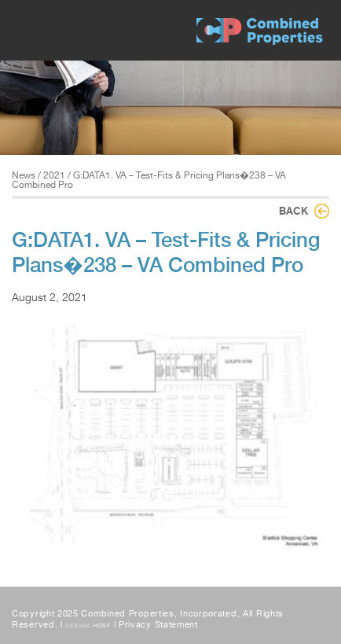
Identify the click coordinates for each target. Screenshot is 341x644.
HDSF (102, 626)
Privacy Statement (158, 625)
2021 (54, 175)
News (24, 175)
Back (293, 211)
